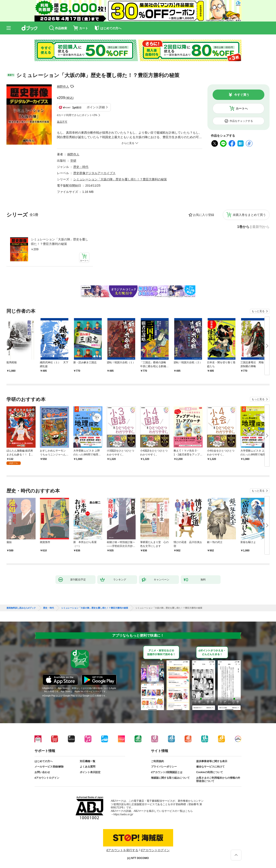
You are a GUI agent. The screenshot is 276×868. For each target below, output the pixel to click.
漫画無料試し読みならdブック (21, 608)
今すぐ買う (242, 95)
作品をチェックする (241, 121)
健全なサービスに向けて (210, 767)
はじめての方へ (44, 761)
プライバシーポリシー (164, 767)
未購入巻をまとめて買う (249, 215)
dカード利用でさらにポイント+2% (77, 115)
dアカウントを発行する (122, 850)
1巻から (243, 227)
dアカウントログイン (47, 778)
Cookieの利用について (210, 772)
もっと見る (258, 311)
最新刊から (261, 227)
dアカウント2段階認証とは (167, 772)
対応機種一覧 (88, 761)
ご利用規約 (157, 761)
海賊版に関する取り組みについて (170, 778)
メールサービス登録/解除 (49, 767)
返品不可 (62, 122)
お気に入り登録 (204, 215)
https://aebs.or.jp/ (123, 814)
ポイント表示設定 (90, 772)
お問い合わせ (42, 772)
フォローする (72, 87)
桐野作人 (63, 87)
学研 (73, 161)
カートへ (242, 108)
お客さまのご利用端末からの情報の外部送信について (218, 780)
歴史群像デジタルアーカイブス (94, 173)
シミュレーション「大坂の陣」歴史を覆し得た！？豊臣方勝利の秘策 (60, 242)
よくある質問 (88, 767)
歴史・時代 (81, 167)
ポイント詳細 (96, 107)
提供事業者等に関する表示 (212, 761)
